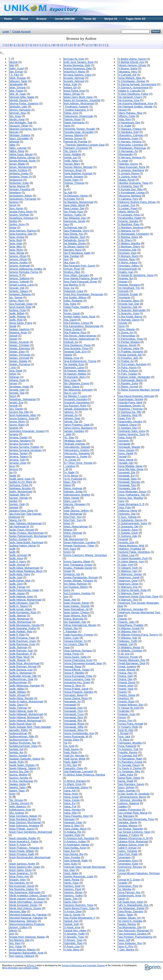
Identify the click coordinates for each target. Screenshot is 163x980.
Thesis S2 (90, 19)
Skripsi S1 (111, 19)
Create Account (21, 31)
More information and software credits (20, 968)
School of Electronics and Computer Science (83, 965)
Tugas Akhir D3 (135, 19)
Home (8, 19)
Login (6, 31)
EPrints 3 (32, 965)
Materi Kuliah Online (17, 25)
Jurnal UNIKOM (65, 19)
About (24, 19)
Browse (41, 19)
